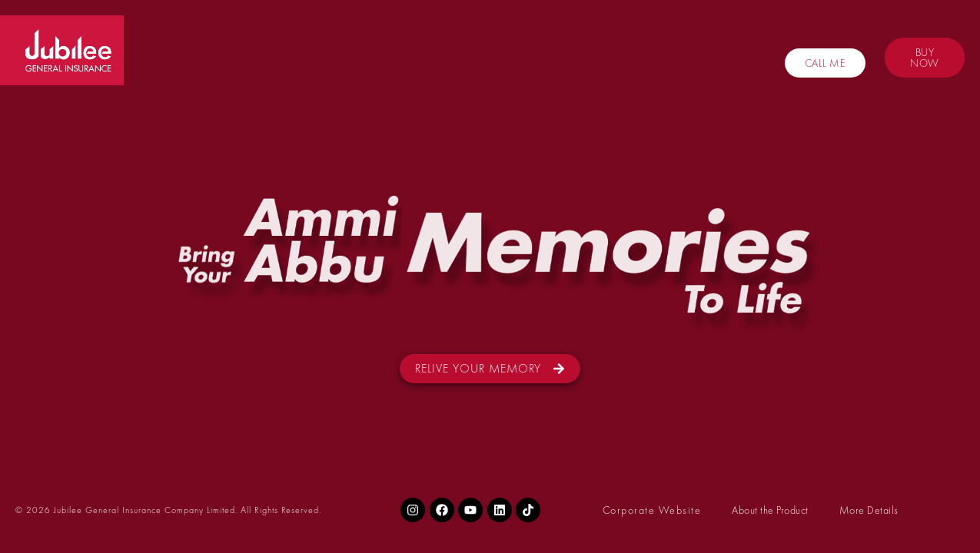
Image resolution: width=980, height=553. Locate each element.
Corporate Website (652, 510)
